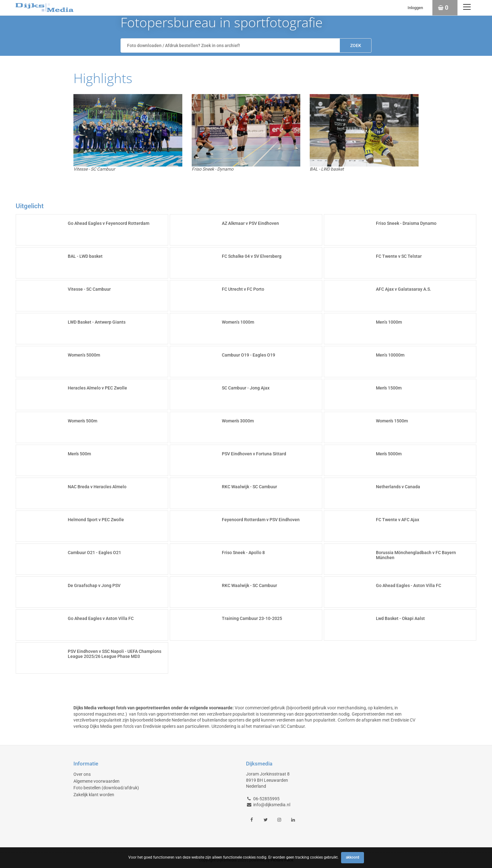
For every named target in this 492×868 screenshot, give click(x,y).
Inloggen (415, 8)
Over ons (82, 774)
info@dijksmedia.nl (272, 805)
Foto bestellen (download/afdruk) (106, 788)
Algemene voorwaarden (96, 781)
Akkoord (353, 857)
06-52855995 (266, 799)
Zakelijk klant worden (94, 795)
